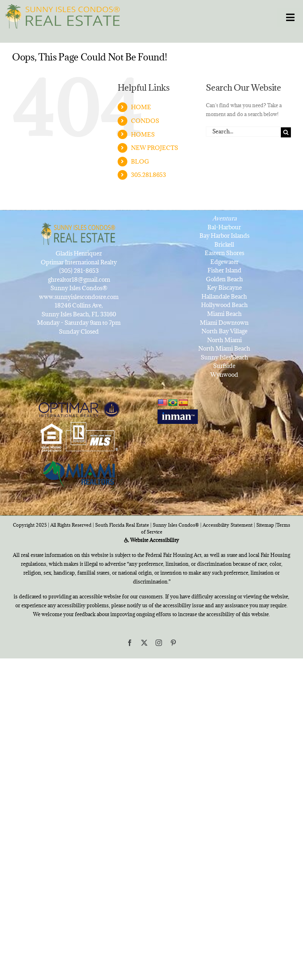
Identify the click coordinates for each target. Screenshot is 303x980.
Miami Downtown (224, 323)
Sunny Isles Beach (224, 357)
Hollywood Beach (224, 305)
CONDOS (145, 121)
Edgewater (224, 262)
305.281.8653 (148, 175)
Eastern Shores (224, 253)
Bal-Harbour (224, 227)
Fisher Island (224, 270)
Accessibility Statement (228, 525)
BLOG (140, 161)
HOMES (143, 134)
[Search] (286, 132)
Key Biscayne (224, 288)
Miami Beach (224, 314)
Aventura (224, 218)
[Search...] (243, 132)
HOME (141, 107)
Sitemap (265, 525)
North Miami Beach (224, 348)
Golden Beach (224, 279)
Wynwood (224, 375)
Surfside (224, 366)
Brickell (224, 244)
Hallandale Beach (224, 296)
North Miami (224, 340)
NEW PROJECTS (155, 148)
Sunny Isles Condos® (176, 525)
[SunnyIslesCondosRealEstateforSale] (65, 15)
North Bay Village (224, 331)
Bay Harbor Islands (224, 236)
